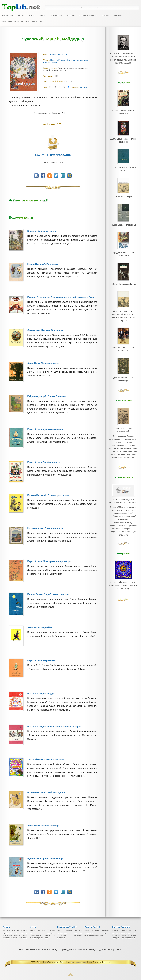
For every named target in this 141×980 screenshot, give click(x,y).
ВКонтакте (82, 949)
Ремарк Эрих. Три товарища (123, 217)
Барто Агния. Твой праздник (44, 462)
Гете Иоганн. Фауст (123, 190)
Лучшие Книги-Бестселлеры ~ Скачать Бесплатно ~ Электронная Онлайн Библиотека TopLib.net (73, 962)
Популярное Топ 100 (67, 927)
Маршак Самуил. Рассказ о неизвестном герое (54, 726)
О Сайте (118, 15)
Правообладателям (53, 162)
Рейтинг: (48, 82)
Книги (21, 15)
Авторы (32, 15)
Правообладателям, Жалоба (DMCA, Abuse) (37, 949)
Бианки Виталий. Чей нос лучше (46, 793)
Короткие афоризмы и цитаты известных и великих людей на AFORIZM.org (123, 555)
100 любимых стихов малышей (45, 759)
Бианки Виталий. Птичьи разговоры (48, 495)
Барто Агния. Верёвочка (41, 660)
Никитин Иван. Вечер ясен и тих (46, 528)
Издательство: (50, 68)
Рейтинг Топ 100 (92, 927)
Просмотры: (49, 76)
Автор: (46, 54)
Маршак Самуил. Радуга (41, 693)
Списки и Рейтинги (88, 15)
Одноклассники (105, 949)
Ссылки (106, 15)
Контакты (119, 949)
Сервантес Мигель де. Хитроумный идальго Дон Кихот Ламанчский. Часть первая (123, 303)
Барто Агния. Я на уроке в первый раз (49, 561)
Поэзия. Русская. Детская (63, 60)
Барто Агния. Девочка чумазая (45, 429)
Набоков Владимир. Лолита (123, 274)
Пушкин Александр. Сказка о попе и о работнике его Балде (62, 297)
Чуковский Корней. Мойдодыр (45, 859)
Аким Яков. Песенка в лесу (43, 363)
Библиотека (8, 15)
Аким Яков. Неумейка (40, 627)
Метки (43, 15)
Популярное (57, 15)
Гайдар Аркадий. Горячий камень (47, 396)
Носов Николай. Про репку (43, 264)
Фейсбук (92, 949)
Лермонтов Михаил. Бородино (45, 330)
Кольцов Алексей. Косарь (42, 231)
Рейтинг (71, 15)
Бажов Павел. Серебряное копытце (48, 594)
